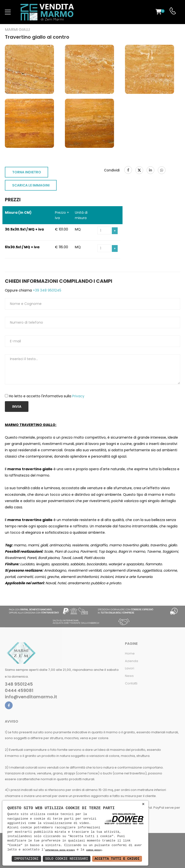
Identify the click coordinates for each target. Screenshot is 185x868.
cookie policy (94, 850)
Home (130, 653)
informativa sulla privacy (60, 850)
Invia (17, 407)
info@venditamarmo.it (31, 697)
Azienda (132, 661)
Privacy (78, 396)
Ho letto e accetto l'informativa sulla (47, 396)
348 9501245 (19, 684)
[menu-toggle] (8, 12)
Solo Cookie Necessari (67, 859)
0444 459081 (19, 691)
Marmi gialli (17, 30)
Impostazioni (26, 859)
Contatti (131, 683)
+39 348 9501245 (47, 290)
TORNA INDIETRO (27, 172)
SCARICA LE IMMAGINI (31, 185)
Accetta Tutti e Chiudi (117, 859)
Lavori (130, 668)
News (129, 676)
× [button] (143, 804)
